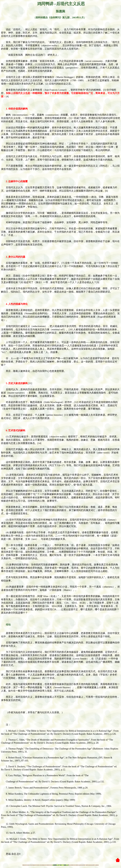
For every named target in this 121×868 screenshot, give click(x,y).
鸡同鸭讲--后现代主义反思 (60, 4)
